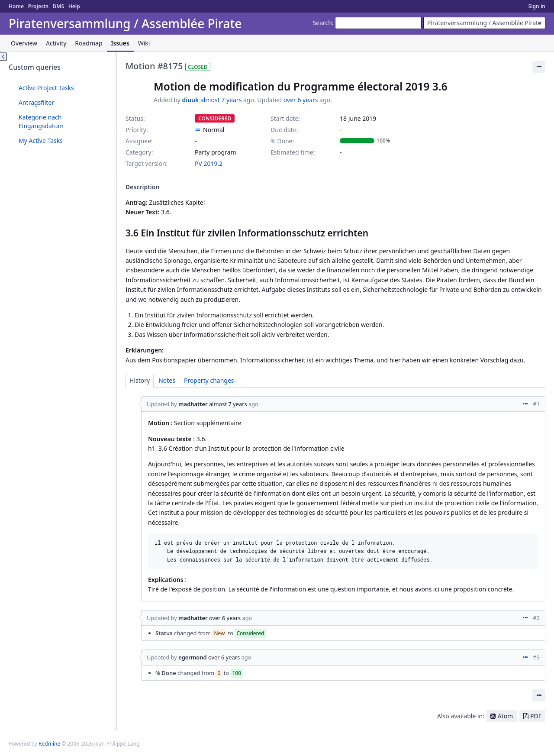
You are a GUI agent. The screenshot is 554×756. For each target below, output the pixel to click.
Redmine (49, 744)
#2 (536, 618)
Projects (38, 6)
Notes (167, 380)
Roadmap (89, 43)
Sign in (537, 6)
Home (16, 6)
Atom (506, 716)
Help (74, 6)
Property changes (209, 380)
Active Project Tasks (46, 88)
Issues (120, 43)
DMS (58, 6)
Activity (56, 43)
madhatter (193, 404)
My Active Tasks (41, 141)
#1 (536, 404)
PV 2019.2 (209, 163)
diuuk (190, 100)
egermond (192, 657)
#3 (536, 657)
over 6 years (301, 100)
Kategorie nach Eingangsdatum (41, 121)
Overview (24, 43)
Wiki (144, 43)
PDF (536, 716)
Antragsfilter (36, 102)
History (140, 380)
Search (322, 23)
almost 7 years (221, 100)
